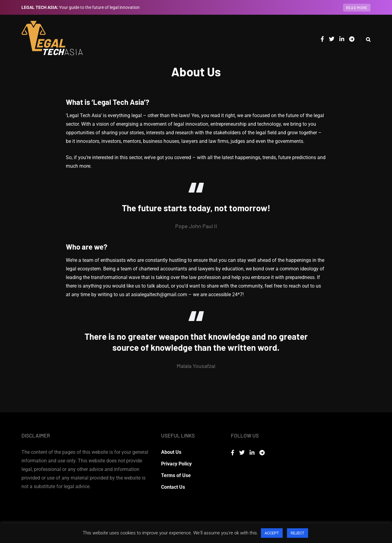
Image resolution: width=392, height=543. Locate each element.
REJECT (298, 533)
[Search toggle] (366, 39)
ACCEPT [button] (272, 533)
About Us (171, 452)
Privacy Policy (176, 464)
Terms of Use (176, 475)
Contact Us (173, 487)
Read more (357, 8)
